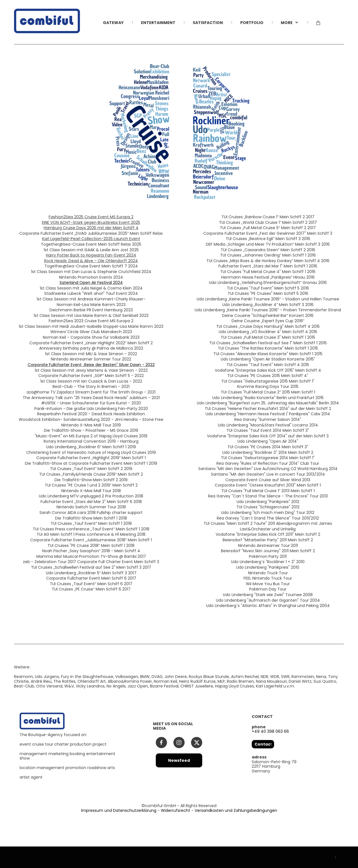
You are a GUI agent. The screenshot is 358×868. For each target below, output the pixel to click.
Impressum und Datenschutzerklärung (119, 810)
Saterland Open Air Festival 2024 (91, 283)
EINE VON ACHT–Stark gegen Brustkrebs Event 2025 (91, 222)
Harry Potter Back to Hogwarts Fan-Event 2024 (91, 255)
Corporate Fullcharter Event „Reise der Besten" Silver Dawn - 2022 (91, 365)
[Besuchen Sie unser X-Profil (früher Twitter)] (197, 743)
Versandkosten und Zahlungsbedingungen (236, 810)
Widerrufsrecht (176, 810)
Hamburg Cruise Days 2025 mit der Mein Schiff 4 (91, 228)
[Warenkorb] (318, 26)
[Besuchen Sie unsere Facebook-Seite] (161, 743)
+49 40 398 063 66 (270, 731)
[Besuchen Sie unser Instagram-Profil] (179, 743)
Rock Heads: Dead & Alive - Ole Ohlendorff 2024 (91, 261)
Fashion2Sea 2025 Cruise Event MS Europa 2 (91, 217)
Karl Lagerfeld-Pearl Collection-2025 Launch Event (91, 239)
